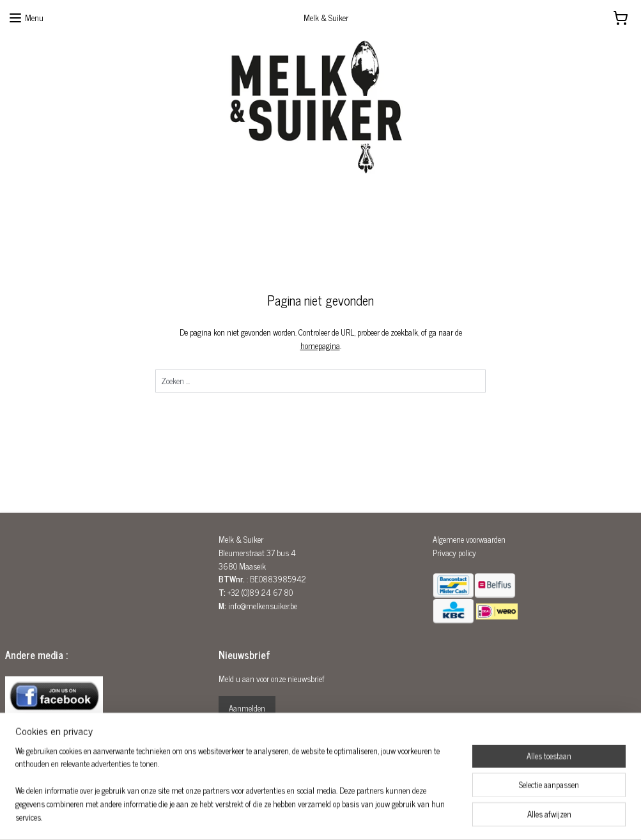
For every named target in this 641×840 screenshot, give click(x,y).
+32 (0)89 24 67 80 (260, 592)
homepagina (320, 346)
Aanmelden (247, 708)
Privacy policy (454, 553)
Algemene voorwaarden (469, 539)
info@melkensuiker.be (263, 606)
